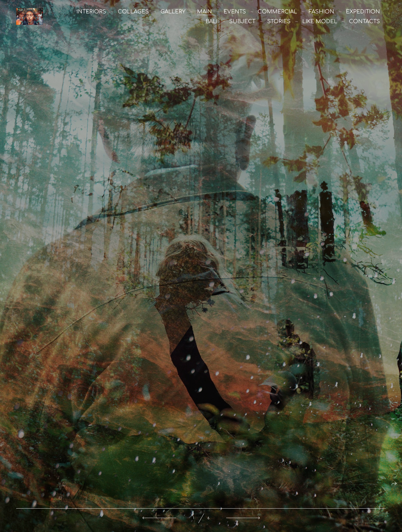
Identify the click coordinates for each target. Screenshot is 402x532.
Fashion (321, 12)
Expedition (363, 12)
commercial (277, 12)
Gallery (173, 12)
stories (279, 21)
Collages (133, 12)
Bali (212, 21)
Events (235, 12)
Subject (242, 21)
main (204, 12)
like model (320, 21)
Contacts (364, 21)
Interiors (91, 12)
